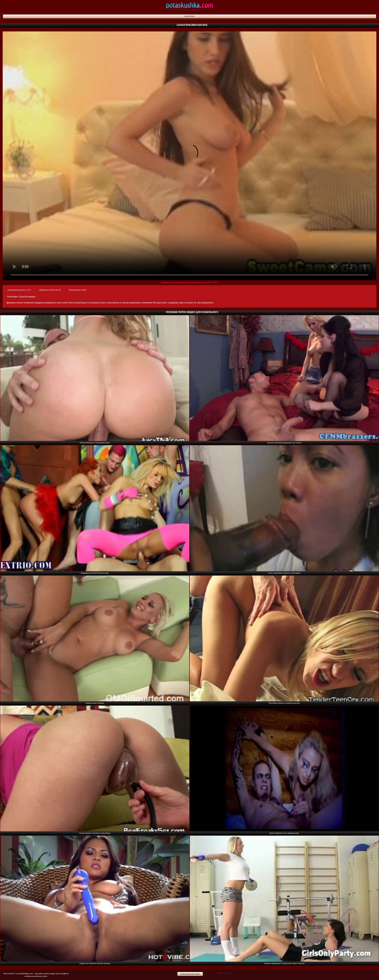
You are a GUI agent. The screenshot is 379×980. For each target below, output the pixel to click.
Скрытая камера (27, 296)
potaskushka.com (189, 7)
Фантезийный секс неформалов (284, 833)
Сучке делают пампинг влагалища (95, 833)
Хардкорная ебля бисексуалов (95, 573)
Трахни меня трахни (95, 703)
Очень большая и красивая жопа (95, 442)
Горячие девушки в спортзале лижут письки (284, 963)
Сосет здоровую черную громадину (284, 573)
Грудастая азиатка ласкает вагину (95, 963)
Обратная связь (224, 973)
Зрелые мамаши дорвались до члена (284, 442)
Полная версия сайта (190, 974)
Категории (190, 16)
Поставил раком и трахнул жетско (284, 703)
